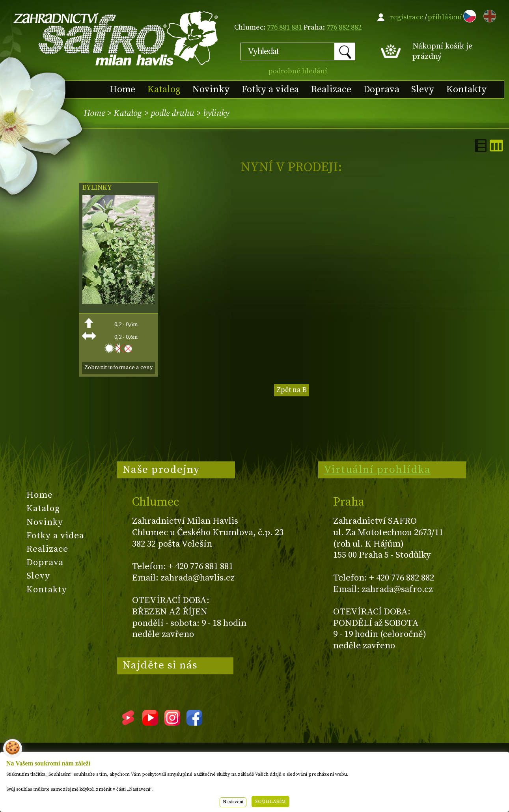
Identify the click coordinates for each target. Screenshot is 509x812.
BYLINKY (97, 188)
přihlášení (445, 17)
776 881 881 (284, 27)
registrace (407, 17)
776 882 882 (344, 27)
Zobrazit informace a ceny (118, 368)
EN (488, 15)
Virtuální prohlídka (377, 470)
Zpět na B (292, 390)
